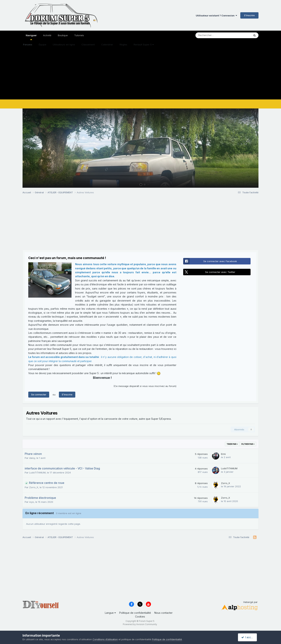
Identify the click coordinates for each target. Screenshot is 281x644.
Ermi (223, 454)
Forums (28, 44)
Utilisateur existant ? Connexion (216, 15)
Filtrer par (248, 444)
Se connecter (39, 395)
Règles (123, 44)
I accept (248, 637)
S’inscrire (249, 15)
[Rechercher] (215, 35)
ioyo (32, 502)
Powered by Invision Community (140, 624)
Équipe (43, 44)
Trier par (232, 444)
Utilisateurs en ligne (64, 44)
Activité (47, 35)
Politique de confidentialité (135, 613)
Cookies (140, 617)
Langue (110, 613)
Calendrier (107, 44)
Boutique (63, 35)
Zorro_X (34, 487)
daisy (32, 458)
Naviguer (31, 37)
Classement (88, 44)
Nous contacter (163, 613)
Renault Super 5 (144, 44)
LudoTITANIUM (37, 473)
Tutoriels (79, 35)
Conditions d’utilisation (105, 639)
